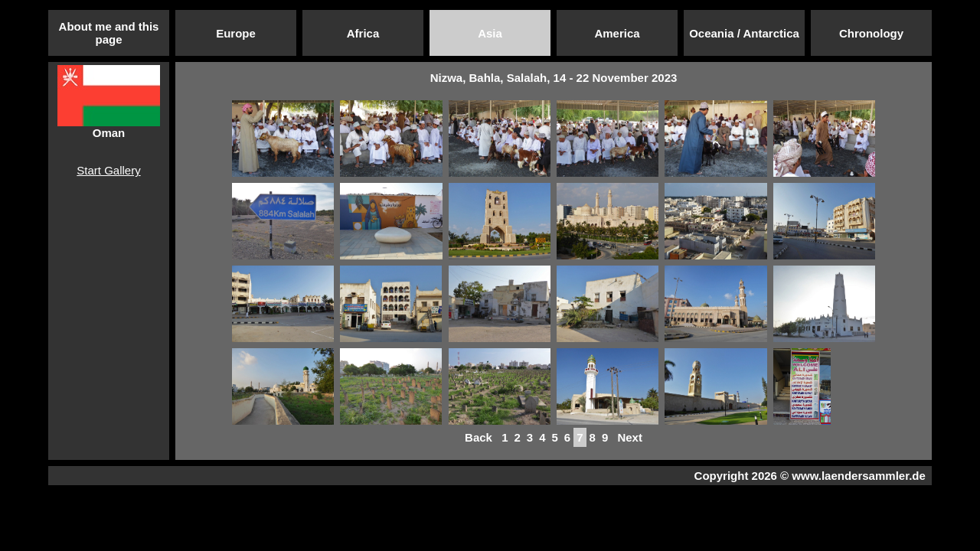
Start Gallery (108, 170)
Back (479, 437)
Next (630, 437)
